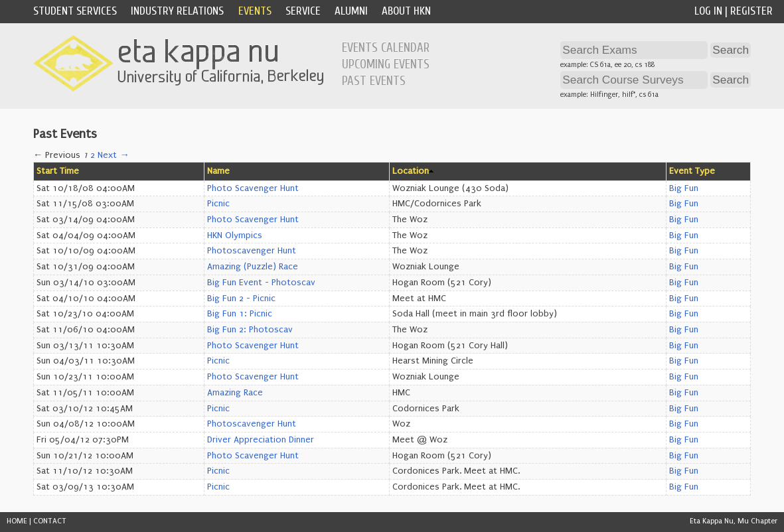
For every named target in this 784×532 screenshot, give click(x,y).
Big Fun (684, 188)
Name (218, 171)
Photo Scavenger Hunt (253, 188)
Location (411, 171)
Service (303, 11)
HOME (17, 521)
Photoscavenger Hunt (252, 251)
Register (751, 11)
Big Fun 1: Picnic (240, 314)
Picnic (218, 204)
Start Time (58, 171)
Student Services (75, 11)
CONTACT (50, 521)
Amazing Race (235, 393)
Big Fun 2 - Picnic (241, 299)
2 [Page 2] (93, 155)
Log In (708, 11)
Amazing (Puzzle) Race (253, 267)
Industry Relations (177, 11)
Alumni (351, 11)
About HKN (406, 11)
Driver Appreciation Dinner (261, 440)
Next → (113, 155)
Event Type (692, 171)
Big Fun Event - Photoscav (261, 283)
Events (255, 11)
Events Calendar (386, 48)
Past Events (374, 81)
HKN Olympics (235, 235)
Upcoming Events (386, 64)
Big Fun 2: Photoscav (250, 330)
